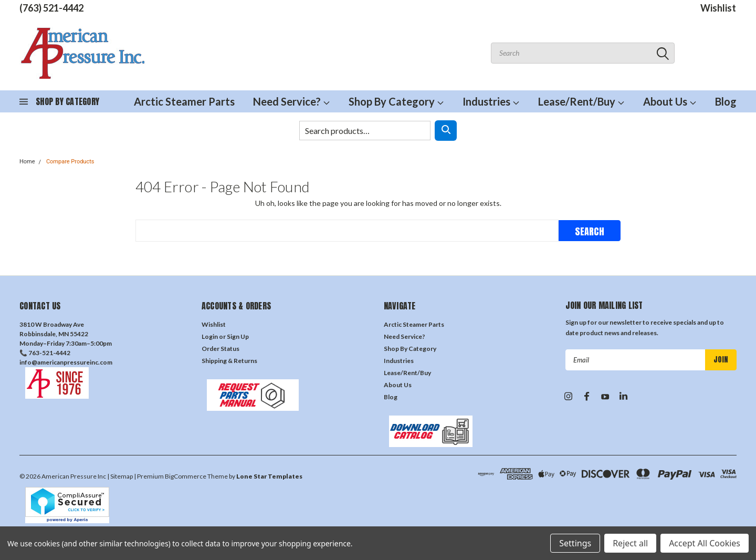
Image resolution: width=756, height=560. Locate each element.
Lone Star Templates (269, 476)
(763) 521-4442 (51, 8)
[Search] (446, 131)
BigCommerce (186, 476)
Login (210, 336)
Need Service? (292, 101)
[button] (105, 383)
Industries (491, 101)
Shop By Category (396, 101)
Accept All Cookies (705, 543)
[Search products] (365, 131)
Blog (726, 101)
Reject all (630, 543)
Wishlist (718, 8)
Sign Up (238, 336)
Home (27, 162)
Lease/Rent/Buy (581, 101)
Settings (575, 543)
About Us (670, 101)
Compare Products (70, 162)
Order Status (220, 349)
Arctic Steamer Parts (184, 101)
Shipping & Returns (229, 361)
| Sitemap (120, 476)
